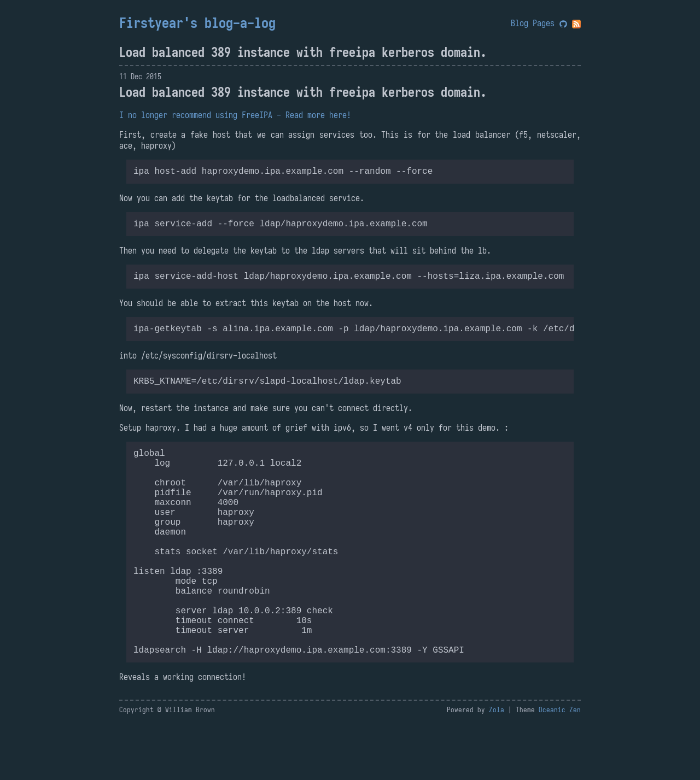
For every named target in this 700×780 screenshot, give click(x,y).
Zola (497, 767)
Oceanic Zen (560, 767)
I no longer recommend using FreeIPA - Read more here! (235, 115)
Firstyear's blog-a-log (197, 23)
